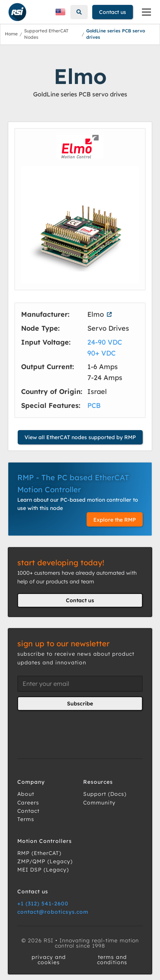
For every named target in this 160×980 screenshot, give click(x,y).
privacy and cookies (49, 960)
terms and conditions (112, 960)
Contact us (113, 12)
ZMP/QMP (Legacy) (45, 861)
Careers (28, 803)
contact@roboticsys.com (53, 912)
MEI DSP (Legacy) (43, 870)
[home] (15, 12)
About (26, 794)
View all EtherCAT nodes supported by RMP (80, 437)
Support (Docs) (105, 794)
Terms (26, 819)
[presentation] (75, 730)
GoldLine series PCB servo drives (116, 34)
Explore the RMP (115, 520)
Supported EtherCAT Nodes (46, 34)
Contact (28, 811)
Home (11, 34)
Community (99, 803)
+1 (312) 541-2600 (43, 904)
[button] (60, 12)
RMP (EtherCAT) (39, 853)
